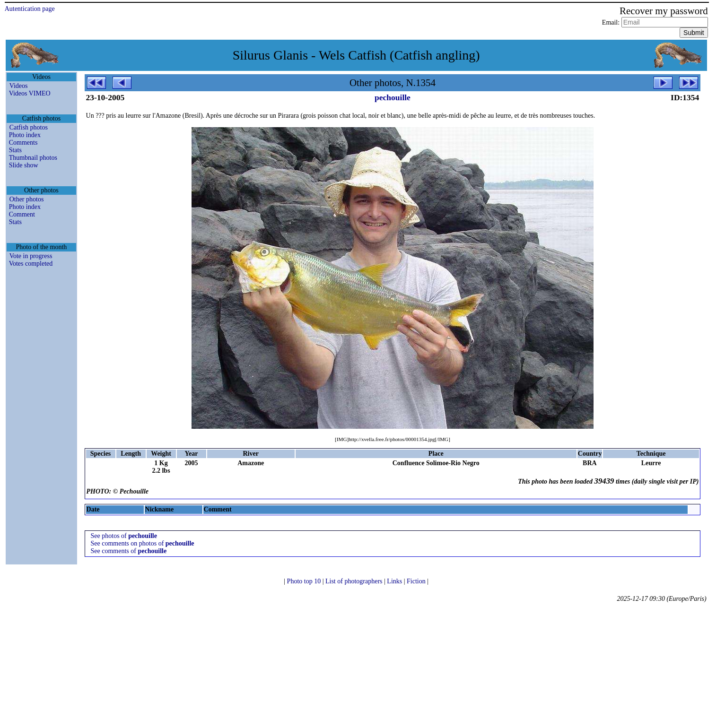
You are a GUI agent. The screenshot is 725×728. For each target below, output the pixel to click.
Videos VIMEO (30, 93)
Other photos (27, 199)
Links (395, 581)
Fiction (417, 581)
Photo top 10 (305, 581)
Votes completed (31, 264)
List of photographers (355, 581)
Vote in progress (31, 256)
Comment (22, 214)
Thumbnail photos (33, 158)
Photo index (25, 135)
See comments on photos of (143, 543)
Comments (23, 143)
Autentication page (30, 9)
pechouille (393, 97)
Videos (19, 86)
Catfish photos (29, 127)
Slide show (24, 165)
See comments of (129, 551)
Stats (15, 150)
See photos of (124, 536)
